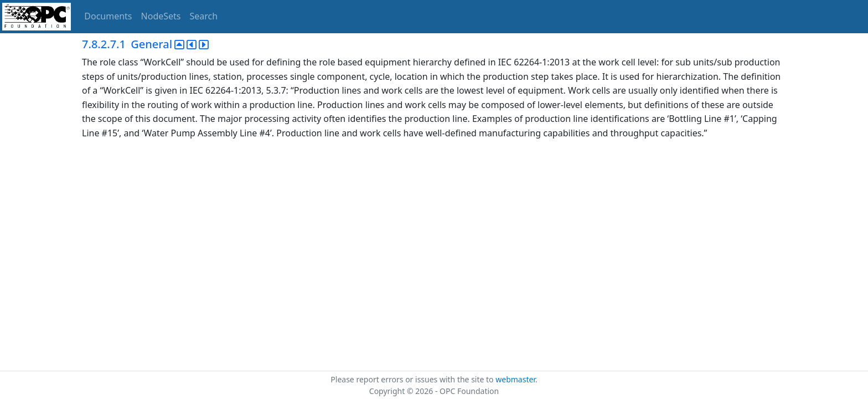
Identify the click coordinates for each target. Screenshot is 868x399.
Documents (108, 16)
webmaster (515, 379)
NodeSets (161, 16)
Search (204, 16)
